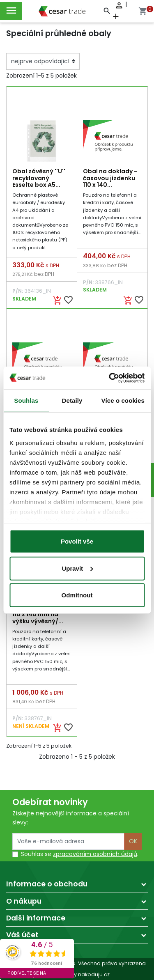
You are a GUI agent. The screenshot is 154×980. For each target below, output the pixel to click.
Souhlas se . (80, 854)
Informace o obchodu (47, 884)
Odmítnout (77, 595)
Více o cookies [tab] (123, 400)
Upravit (77, 568)
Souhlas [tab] (26, 400)
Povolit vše (77, 541)
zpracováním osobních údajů (95, 854)
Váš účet (22, 935)
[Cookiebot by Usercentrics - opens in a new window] (110, 378)
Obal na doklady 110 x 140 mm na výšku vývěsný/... (38, 615)
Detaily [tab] (72, 400)
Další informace (36, 918)
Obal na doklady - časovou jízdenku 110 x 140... (110, 178)
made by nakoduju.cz (77, 974)
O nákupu (24, 901)
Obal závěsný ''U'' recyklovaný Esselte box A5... (39, 178)
